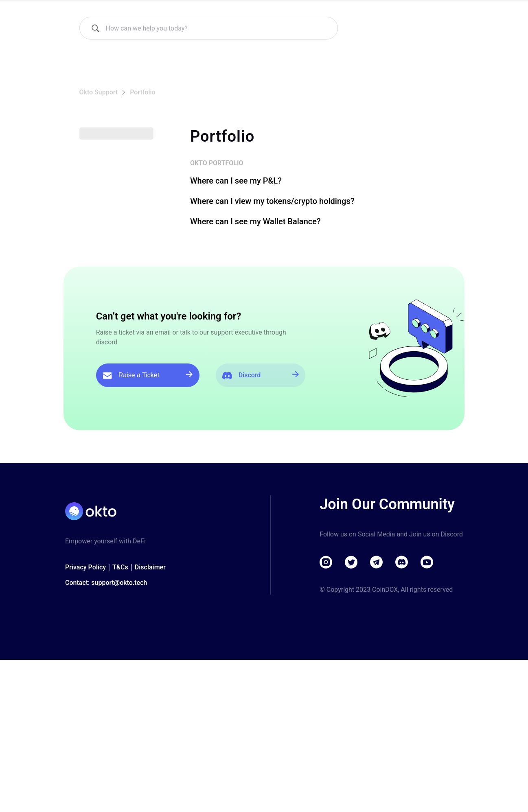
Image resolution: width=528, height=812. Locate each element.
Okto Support (99, 117)
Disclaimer (150, 682)
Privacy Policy (85, 682)
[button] (129, 161)
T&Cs (120, 682)
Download (426, 12)
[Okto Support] (124, 12)
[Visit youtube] (427, 677)
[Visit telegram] (377, 677)
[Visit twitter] (351, 677)
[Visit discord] (402, 677)
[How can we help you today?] (95, 53)
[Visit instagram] (326, 677)
